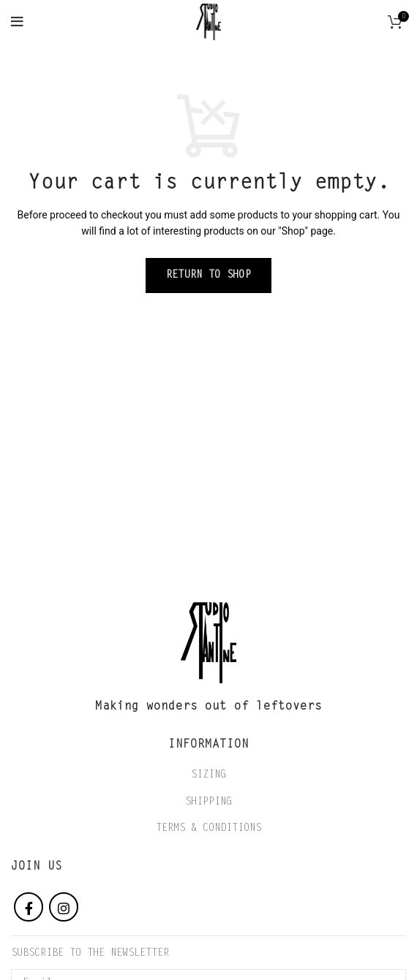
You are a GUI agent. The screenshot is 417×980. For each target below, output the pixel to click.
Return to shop (209, 276)
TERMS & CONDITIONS (209, 829)
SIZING (209, 775)
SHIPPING (209, 802)
